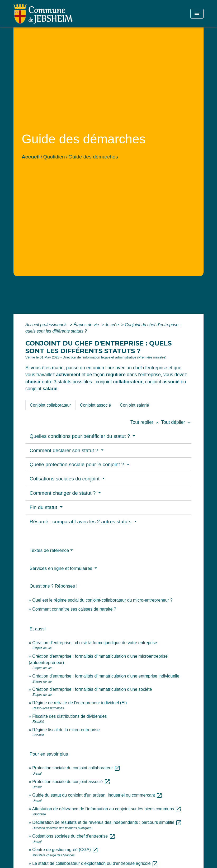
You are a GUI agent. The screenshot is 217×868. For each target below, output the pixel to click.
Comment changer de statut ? (63, 493)
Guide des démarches (93, 157)
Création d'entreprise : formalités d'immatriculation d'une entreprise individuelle (106, 676)
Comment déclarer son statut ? (65, 450)
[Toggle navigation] (197, 14)
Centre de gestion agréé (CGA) (65, 850)
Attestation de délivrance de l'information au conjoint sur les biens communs (107, 809)
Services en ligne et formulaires (62, 568)
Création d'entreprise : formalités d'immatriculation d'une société (92, 689)
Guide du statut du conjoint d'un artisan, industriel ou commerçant (97, 795)
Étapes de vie (87, 325)
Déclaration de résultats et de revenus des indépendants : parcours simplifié (107, 822)
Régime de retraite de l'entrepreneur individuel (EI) (79, 703)
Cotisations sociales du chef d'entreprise (74, 836)
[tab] (50, 405)
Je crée (113, 325)
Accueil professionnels (47, 325)
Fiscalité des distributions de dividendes (69, 716)
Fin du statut (44, 507)
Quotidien (54, 157)
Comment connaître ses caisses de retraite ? (74, 609)
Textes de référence (49, 550)
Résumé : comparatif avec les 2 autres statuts (81, 522)
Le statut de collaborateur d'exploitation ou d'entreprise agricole (95, 863)
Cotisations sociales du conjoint (65, 479)
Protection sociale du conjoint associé (71, 782)
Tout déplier (176, 422)
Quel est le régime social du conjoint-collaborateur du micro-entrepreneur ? (102, 600)
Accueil (31, 157)
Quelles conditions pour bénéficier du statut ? (81, 436)
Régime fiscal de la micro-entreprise (66, 730)
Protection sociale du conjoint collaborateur (76, 768)
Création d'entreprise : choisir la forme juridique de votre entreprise (95, 643)
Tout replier (146, 422)
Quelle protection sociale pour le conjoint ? (77, 464)
